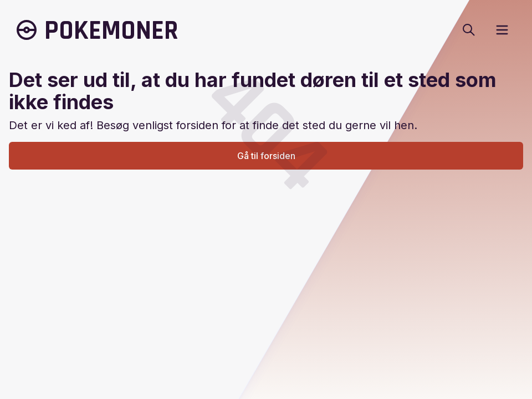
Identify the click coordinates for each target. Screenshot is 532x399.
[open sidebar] (502, 30)
